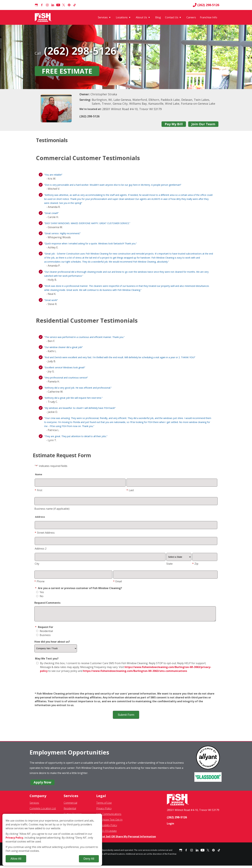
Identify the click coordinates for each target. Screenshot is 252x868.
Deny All (89, 859)
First (38, 490)
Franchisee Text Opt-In (109, 822)
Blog (158, 17)
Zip (195, 564)
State (169, 564)
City (37, 564)
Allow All (16, 859)
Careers (191, 17)
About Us (141, 17)
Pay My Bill (174, 124)
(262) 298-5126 (206, 5)
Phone (39, 581)
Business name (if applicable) (52, 509)
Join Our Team (203, 124)
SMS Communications (109, 816)
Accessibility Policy (107, 828)
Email (117, 581)
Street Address (45, 533)
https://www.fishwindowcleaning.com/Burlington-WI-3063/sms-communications (135, 673)
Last (130, 490)
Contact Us (172, 17)
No (40, 596)
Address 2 (41, 549)
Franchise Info (209, 17)
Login (170, 826)
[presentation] (126, 685)
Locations (122, 17)
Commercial (70, 805)
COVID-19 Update (106, 833)
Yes (40, 592)
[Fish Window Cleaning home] (44, 17)
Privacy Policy (104, 811)
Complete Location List (43, 811)
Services (103, 17)
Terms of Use (104, 805)
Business (43, 637)
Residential (45, 633)
